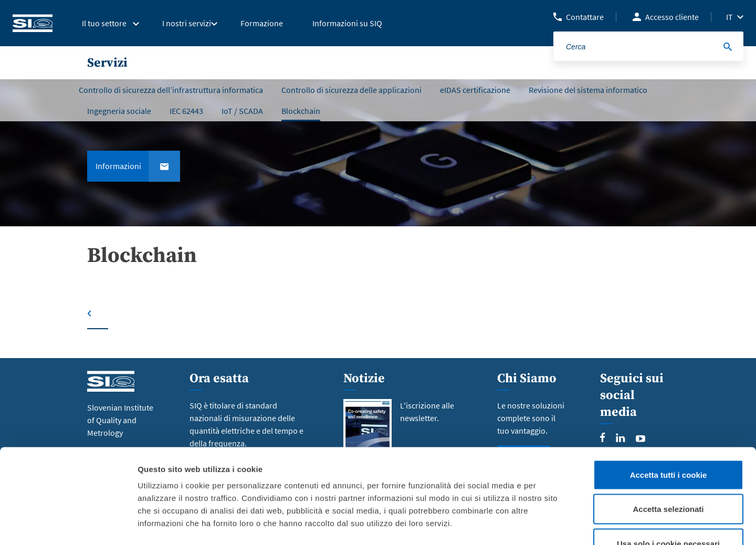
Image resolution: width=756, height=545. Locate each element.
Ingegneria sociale (119, 111)
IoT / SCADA (242, 111)
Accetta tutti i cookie (669, 407)
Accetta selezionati (668, 442)
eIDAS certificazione (475, 90)
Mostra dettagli (552, 524)
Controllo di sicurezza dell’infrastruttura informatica (171, 90)
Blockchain (301, 111)
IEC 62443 (186, 111)
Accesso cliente (672, 17)
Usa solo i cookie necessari (668, 476)
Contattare (585, 17)
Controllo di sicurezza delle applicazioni (351, 90)
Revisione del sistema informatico (588, 90)
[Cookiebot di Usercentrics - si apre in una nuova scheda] (68, 525)
